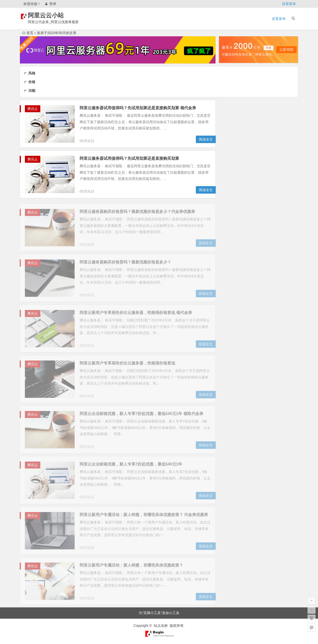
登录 (50, 4)
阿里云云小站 (53, 15)
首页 (28, 33)
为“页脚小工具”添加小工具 (159, 613)
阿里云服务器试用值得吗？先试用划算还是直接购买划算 (129, 159)
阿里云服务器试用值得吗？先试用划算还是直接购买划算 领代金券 (138, 108)
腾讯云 (33, 109)
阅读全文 (206, 140)
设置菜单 (289, 4)
